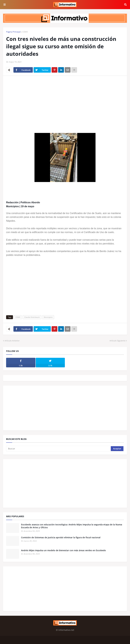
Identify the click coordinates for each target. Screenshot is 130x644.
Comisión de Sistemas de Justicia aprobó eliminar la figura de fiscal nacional (61, 537)
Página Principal (13, 32)
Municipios (48, 317)
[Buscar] (59, 449)
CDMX (25, 32)
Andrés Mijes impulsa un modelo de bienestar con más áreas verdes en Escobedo (63, 550)
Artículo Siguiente (117, 341)
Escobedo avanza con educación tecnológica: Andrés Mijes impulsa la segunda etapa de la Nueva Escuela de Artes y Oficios (72, 526)
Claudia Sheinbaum (32, 317)
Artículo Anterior (12, 341)
